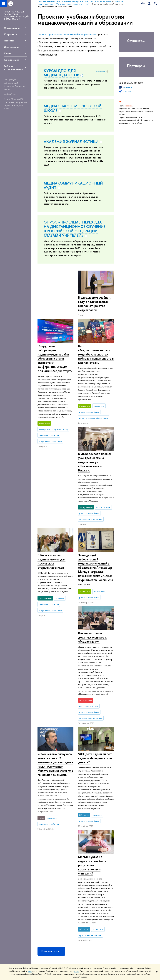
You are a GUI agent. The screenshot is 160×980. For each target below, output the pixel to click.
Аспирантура (67, 881)
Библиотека (112, 851)
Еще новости (52, 808)
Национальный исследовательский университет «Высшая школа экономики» (72, 834)
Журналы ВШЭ (114, 877)
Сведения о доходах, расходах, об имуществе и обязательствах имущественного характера (47, 917)
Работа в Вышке (44, 959)
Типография (113, 869)
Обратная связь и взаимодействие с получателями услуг (70, 917)
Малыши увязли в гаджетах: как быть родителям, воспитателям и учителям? (92, 722)
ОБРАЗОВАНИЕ (69, 846)
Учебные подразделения (121, 834)
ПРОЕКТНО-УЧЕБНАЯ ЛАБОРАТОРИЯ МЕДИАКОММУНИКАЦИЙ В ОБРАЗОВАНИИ (16, 16)
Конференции (11, 60)
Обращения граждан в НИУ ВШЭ (47, 889)
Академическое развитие (91, 882)
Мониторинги (90, 865)
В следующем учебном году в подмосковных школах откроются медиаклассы (54, 304)
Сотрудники (11, 34)
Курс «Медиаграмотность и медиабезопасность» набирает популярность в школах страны (55, 354)
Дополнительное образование (69, 887)
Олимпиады (66, 862)
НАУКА (88, 846)
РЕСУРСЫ (113, 846)
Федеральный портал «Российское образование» (140, 875)
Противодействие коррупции (46, 903)
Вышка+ (64, 870)
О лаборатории (12, 28)
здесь (30, 971)
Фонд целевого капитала (45, 896)
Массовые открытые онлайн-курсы (140, 884)
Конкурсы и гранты (93, 888)
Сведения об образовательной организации (46, 931)
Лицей (64, 851)
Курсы (7, 53)
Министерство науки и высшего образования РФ (140, 857)
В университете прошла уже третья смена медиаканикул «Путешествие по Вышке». (95, 437)
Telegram (127, 92)
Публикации (113, 881)
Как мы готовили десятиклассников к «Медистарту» (52, 549)
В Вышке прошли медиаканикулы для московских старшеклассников (51, 460)
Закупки (41, 883)
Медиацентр (113, 873)
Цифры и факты (44, 851)
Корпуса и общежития (43, 878)
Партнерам (136, 66)
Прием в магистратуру (67, 876)
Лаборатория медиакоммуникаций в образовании (67, 34)
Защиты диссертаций (93, 876)
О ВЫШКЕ (43, 846)
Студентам (136, 41)
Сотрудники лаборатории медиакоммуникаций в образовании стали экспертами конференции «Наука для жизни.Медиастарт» (95, 310)
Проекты (9, 41)
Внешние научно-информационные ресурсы (92, 895)
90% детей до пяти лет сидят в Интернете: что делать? (54, 670)
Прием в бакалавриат (71, 866)
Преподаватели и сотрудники (45, 871)
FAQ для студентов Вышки (13, 67)
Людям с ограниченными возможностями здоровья (45, 943)
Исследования (12, 47)
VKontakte (127, 87)
